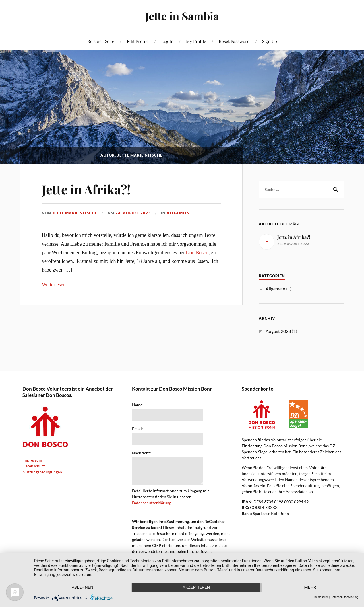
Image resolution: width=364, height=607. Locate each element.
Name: (138, 405)
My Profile (196, 41)
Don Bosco (197, 253)
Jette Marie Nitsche (75, 213)
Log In (167, 41)
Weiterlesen (54, 285)
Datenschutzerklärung (152, 503)
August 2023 (278, 331)
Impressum (32, 460)
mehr (310, 587)
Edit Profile (138, 41)
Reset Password (234, 41)
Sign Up (270, 41)
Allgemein (178, 213)
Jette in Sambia (182, 16)
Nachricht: (141, 453)
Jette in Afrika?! (86, 189)
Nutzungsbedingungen (42, 472)
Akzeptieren (196, 587)
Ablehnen (82, 587)
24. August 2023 (133, 213)
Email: (137, 429)
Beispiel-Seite (101, 41)
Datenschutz (34, 466)
